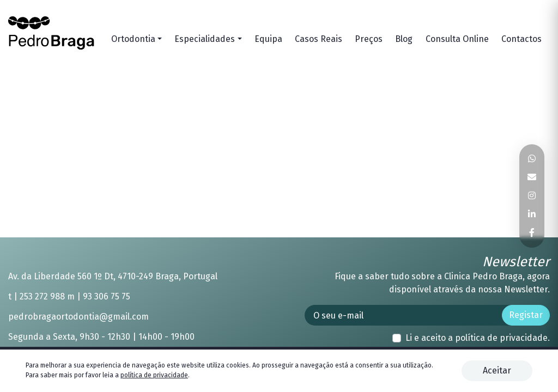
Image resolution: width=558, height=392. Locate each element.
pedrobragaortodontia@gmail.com (78, 317)
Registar (526, 315)
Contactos (521, 39)
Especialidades (205, 39)
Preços (369, 39)
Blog (404, 39)
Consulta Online (457, 39)
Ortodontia (133, 39)
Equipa (268, 39)
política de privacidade (501, 338)
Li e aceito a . (478, 338)
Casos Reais (319, 39)
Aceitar (497, 370)
